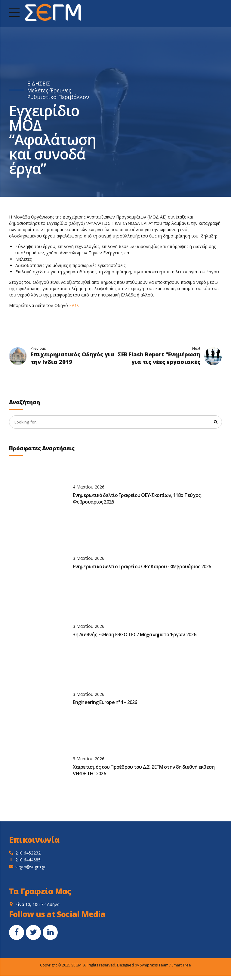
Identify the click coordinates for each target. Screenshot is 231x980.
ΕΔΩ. (74, 305)
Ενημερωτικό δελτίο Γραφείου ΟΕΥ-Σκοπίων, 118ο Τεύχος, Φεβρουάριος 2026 (137, 499)
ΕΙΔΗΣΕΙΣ (39, 84)
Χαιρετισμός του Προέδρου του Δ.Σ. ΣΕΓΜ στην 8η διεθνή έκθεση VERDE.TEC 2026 (144, 771)
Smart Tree (181, 966)
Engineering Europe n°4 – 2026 (105, 703)
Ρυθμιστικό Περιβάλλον (58, 97)
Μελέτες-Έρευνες (49, 90)
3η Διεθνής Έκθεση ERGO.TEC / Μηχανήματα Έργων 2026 (134, 635)
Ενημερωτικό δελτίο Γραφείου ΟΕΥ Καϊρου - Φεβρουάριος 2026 (142, 567)
